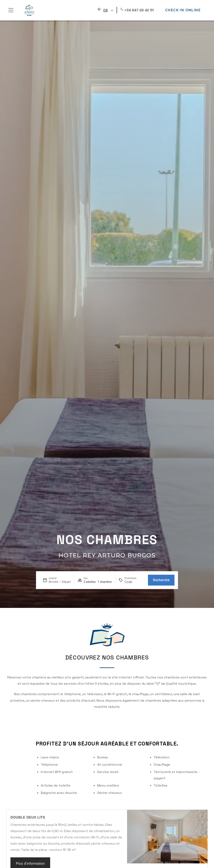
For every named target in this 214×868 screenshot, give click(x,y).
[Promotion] (135, 582)
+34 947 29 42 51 (139, 10)
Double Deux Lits (28, 817)
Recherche (161, 580)
